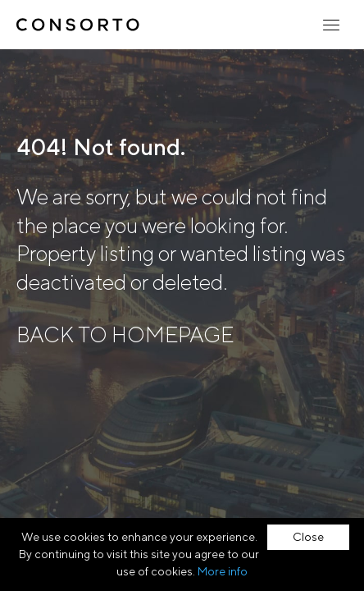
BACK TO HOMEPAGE (125, 334)
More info (223, 571)
